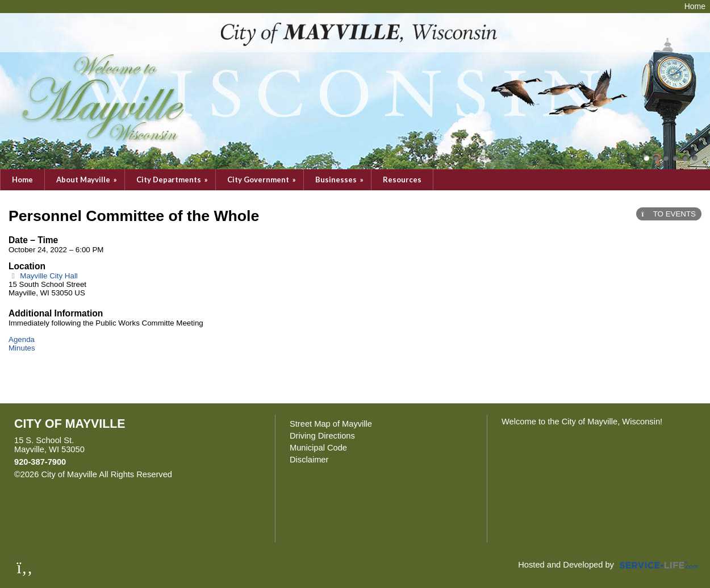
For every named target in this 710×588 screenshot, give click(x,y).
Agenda (22, 339)
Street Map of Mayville (331, 424)
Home (22, 180)
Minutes (22, 348)
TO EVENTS (669, 214)
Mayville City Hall (43, 276)
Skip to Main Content (222, 474)
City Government (262, 180)
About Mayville (87, 180)
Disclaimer (309, 460)
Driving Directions (322, 436)
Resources (402, 180)
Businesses (340, 180)
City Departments (173, 180)
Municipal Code (318, 448)
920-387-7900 (40, 462)
